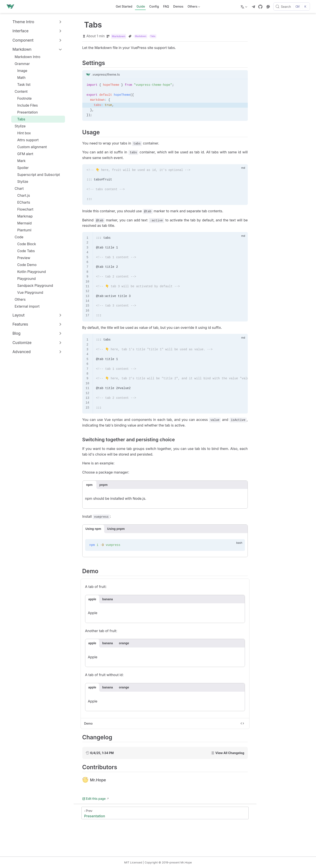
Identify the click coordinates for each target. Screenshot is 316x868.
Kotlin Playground (29, 272)
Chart (19, 188)
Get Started (124, 6)
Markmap (23, 216)
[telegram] (253, 7)
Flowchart (23, 209)
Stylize (20, 126)
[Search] (292, 6)
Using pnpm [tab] (116, 529)
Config (154, 6)
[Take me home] (11, 6)
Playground (24, 279)
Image (20, 71)
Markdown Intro (25, 57)
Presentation (25, 112)
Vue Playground (28, 292)
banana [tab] (108, 599)
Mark (19, 161)
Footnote (22, 98)
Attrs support (26, 140)
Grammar (22, 64)
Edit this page (94, 799)
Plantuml (22, 230)
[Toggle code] (242, 724)
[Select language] (244, 6)
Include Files (25, 105)
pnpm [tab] (104, 485)
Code (19, 237)
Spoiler (21, 168)
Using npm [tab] (93, 529)
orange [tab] (124, 643)
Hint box (22, 133)
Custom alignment (30, 147)
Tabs (19, 119)
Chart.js (22, 195)
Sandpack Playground (33, 286)
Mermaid (22, 223)
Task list (22, 84)
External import (25, 306)
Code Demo (25, 265)
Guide (141, 6)
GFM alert (23, 154)
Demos (178, 6)
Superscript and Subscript (36, 175)
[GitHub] (260, 7)
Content (21, 91)
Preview (22, 258)
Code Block (25, 244)
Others (194, 7)
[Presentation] (165, 813)
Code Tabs (24, 251)
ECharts (22, 202)
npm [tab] (89, 485)
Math (19, 78)
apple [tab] (92, 599)
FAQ (166, 6)
